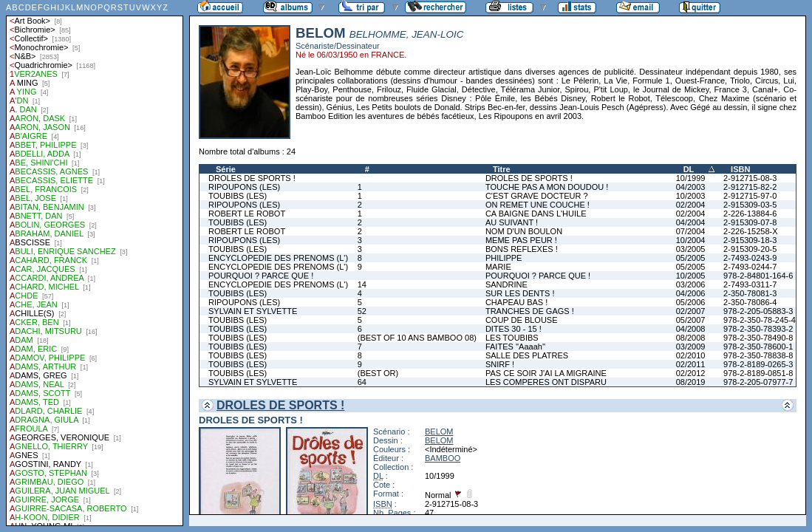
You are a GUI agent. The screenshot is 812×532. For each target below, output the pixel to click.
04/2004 (691, 222)
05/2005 (691, 258)
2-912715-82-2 (750, 187)
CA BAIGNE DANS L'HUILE (536, 214)
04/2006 (691, 293)
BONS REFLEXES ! (522, 249)
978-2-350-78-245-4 (760, 320)
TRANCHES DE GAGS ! (530, 311)
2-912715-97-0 (750, 196)
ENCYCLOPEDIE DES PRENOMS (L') (278, 258)
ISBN (740, 169)
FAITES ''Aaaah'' (515, 347)
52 (362, 311)
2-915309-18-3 (750, 240)
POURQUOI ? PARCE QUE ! (261, 276)
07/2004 (691, 231)
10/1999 (691, 178)
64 (362, 382)
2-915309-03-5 (750, 205)
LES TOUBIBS (512, 338)
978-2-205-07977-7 (758, 382)
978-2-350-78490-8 (758, 338)
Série (226, 169)
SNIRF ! (500, 364)
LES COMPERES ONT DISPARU (546, 382)
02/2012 (691, 373)
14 (362, 284)
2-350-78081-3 (750, 293)
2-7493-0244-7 (750, 267)
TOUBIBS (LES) (238, 196)
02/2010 (691, 355)
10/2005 (691, 276)
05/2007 (691, 320)
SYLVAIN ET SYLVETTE (253, 311)
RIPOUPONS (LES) (244, 187)
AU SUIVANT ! (512, 222)
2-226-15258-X (750, 231)
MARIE (498, 267)
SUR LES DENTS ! (520, 293)
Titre (502, 169)
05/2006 (691, 302)
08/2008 (691, 338)
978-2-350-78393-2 (758, 329)
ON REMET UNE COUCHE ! (538, 205)
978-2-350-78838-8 (758, 355)
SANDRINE (506, 284)
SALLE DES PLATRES (527, 355)
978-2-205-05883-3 (758, 311)
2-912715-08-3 (750, 178)
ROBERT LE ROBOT (247, 214)
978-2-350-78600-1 (758, 347)
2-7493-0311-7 (750, 284)
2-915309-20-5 (750, 249)
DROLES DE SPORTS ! (252, 178)
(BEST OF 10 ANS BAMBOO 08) (417, 338)
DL (689, 169)
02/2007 (691, 311)
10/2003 (691, 196)
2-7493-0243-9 (750, 258)
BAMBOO (443, 458)
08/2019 (691, 382)
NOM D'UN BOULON (524, 231)
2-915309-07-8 (750, 222)
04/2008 (691, 329)
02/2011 (691, 364)
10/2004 (691, 240)
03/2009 (691, 347)
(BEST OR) (378, 373)
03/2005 (691, 249)
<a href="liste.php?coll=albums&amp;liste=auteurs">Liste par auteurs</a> (95, 263)
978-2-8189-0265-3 (758, 364)
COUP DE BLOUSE (522, 320)
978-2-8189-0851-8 (758, 373)
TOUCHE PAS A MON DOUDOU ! (547, 187)
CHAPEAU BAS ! (516, 302)
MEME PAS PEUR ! (521, 240)
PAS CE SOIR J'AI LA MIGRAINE (546, 373)
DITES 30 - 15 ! (514, 329)
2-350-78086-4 (750, 302)
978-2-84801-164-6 (758, 276)
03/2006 (691, 284)
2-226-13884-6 (750, 214)
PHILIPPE (504, 258)
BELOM (439, 432)
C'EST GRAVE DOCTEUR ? (537, 196)
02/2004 (691, 205)
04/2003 (691, 187)
